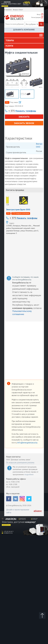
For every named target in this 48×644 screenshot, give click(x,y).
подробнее (29, 474)
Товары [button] (10, 40)
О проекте (8, 10)
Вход (39, 14)
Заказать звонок (24, 123)
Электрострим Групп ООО (18, 209)
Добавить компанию (24, 30)
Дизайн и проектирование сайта (18, 511)
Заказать (24, 117)
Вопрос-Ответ (18, 10)
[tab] (24, 41)
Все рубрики (32, 24)
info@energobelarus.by (28, 443)
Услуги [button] (9, 46)
